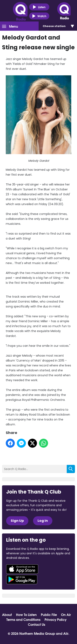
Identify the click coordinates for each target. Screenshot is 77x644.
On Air (66, 615)
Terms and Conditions (23, 619)
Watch (39, 16)
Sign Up (17, 521)
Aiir (66, 633)
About (7, 615)
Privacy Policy (56, 619)
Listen (39, 7)
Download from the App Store (22, 569)
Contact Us (37, 624)
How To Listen (26, 615)
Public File (49, 615)
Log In (43, 521)
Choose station (54, 26)
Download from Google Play (22, 580)
